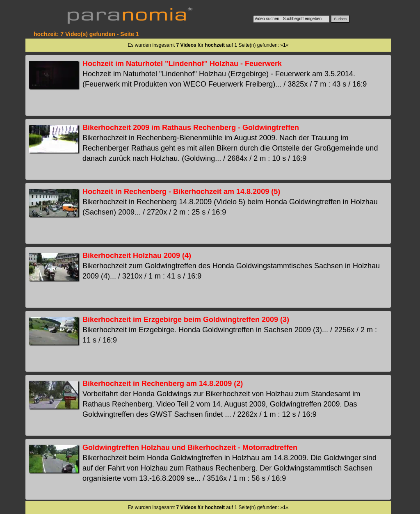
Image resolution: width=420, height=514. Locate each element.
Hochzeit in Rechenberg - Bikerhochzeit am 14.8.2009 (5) (181, 192)
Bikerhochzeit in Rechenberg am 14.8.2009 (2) (163, 384)
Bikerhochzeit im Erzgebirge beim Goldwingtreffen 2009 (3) (186, 320)
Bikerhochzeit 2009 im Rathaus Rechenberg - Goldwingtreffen (191, 128)
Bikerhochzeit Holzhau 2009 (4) (137, 256)
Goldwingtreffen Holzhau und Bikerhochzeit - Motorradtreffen (190, 448)
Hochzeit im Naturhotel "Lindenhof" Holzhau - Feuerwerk (182, 64)
